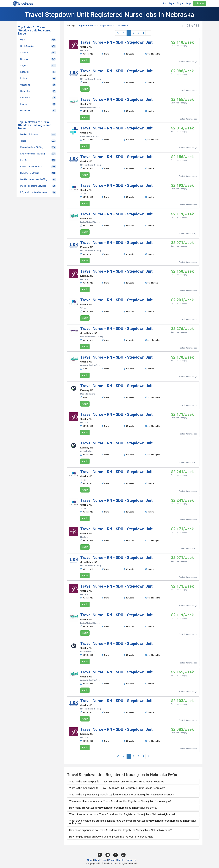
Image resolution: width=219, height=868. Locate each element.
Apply (85, 60)
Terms (103, 860)
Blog (97, 860)
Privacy (112, 860)
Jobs (163, 3)
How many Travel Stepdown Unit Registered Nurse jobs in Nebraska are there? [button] (113, 808)
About (90, 860)
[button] (171, 3)
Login (189, 3)
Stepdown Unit (107, 26)
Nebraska (123, 26)
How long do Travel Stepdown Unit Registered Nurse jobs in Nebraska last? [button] (111, 837)
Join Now (199, 3)
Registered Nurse (87, 26)
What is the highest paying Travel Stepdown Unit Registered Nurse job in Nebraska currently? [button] (122, 795)
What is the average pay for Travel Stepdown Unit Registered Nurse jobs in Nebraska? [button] (117, 782)
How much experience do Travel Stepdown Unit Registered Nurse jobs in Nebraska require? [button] (120, 830)
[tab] (133, 782)
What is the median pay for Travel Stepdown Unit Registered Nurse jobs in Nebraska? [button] (117, 788)
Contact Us (131, 860)
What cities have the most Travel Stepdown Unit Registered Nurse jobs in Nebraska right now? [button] (122, 814)
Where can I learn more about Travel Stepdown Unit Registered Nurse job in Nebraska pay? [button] (120, 801)
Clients (121, 860)
